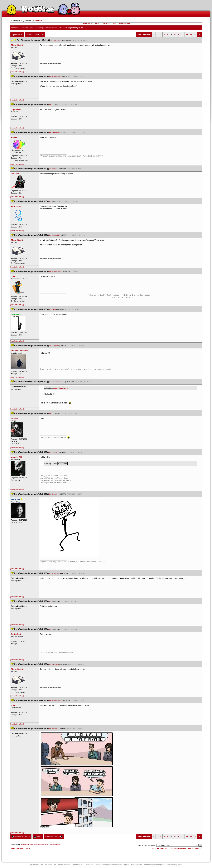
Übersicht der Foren (90, 24)
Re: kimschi (53, 169)
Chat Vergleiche (159, 865)
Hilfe (115, 24)
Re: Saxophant (54, 346)
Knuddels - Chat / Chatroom (175, 848)
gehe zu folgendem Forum (147, 845)
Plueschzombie (54, 845)
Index (38, 836)
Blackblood (25, 845)
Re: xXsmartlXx (57, 40)
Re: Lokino (52, 309)
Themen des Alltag (36, 28)
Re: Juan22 (53, 729)
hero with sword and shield (39, 845)
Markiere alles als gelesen (20, 848)
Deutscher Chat (37, 865)
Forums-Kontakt (158, 848)
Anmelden (37, 21)
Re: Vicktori (53, 452)
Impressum (171, 865)
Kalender (106, 24)
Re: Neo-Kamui (54, 573)
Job (179, 865)
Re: (50, 104)
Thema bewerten (35, 35)
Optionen (17, 35)
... (182, 35)
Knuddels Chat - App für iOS (83, 865)
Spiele (126, 865)
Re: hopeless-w (54, 132)
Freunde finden (101, 865)
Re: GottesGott (54, 664)
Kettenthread (52, 28)
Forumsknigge (124, 24)
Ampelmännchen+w (61, 388)
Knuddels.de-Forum (19, 28)
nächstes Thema (54, 836)
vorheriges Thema (21, 836)
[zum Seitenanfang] (17, 72)
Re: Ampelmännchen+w (57, 382)
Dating (133, 865)
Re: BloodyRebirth (55, 76)
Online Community (144, 865)
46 (191, 35)
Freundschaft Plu (115, 865)
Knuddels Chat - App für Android (57, 865)
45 (187, 35)
